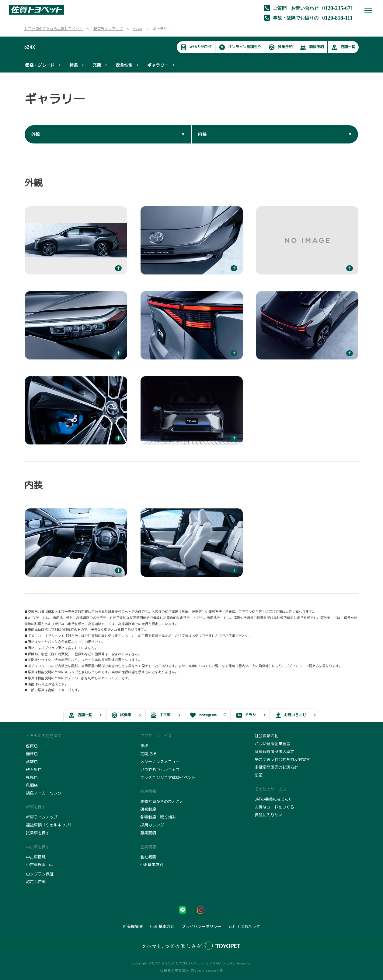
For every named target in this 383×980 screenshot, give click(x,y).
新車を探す (36, 807)
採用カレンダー (154, 825)
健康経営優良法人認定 (274, 752)
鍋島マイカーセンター (46, 793)
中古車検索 (36, 865)
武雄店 (32, 762)
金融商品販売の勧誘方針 (276, 767)
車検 (144, 746)
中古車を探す (38, 847)
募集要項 (148, 833)
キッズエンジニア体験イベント (168, 777)
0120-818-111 (337, 17)
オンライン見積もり (240, 47)
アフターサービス (156, 736)
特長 (74, 65)
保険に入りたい (268, 815)
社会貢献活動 (266, 736)
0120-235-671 (338, 8)
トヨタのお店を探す (44, 736)
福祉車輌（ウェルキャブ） (50, 825)
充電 (97, 65)
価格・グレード (40, 65)
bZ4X (30, 47)
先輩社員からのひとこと (162, 801)
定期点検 (148, 754)
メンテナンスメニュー (160, 762)
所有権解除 (133, 926)
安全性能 (124, 65)
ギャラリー (158, 65)
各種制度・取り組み (158, 817)
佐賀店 (32, 746)
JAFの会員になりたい (274, 799)
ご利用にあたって (244, 926)
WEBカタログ (196, 47)
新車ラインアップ (42, 817)
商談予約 (312, 47)
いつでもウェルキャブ (160, 769)
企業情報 (148, 847)
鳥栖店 (32, 785)
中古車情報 (36, 857)
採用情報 (148, 791)
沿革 (259, 775)
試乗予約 (280, 47)
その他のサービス (270, 789)
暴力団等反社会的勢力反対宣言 (282, 759)
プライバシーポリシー (201, 926)
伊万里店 (34, 769)
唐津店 (32, 754)
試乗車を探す (38, 833)
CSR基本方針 (152, 865)
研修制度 (148, 809)
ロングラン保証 (40, 874)
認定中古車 (36, 882)
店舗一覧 (343, 47)
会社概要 (148, 857)
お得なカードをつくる (274, 807)
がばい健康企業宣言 (272, 744)
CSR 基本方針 (162, 926)
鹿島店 (32, 777)
